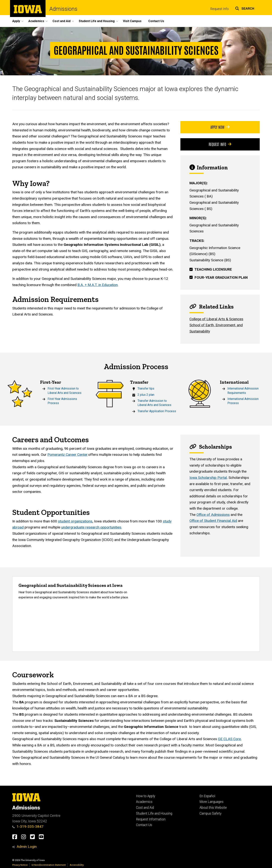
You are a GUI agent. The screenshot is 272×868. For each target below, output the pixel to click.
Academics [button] (36, 21)
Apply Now (220, 127)
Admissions (63, 9)
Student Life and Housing (154, 813)
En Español (207, 796)
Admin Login (27, 847)
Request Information (151, 819)
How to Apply (146, 796)
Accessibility (77, 865)
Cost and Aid (145, 808)
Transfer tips (146, 388)
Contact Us (156, 21)
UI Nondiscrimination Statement (49, 865)
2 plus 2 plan (146, 395)
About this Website (213, 808)
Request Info (219, 9)
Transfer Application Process (157, 411)
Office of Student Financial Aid (213, 521)
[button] (245, 8)
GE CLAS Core (229, 739)
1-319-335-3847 (28, 827)
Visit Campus (132, 21)
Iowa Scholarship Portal (208, 478)
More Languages (211, 802)
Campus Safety (210, 813)
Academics (144, 802)
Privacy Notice (20, 865)
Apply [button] (16, 21)
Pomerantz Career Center (68, 455)
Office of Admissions (213, 515)
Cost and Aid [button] (61, 21)
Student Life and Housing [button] (97, 21)
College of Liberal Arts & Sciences (216, 319)
